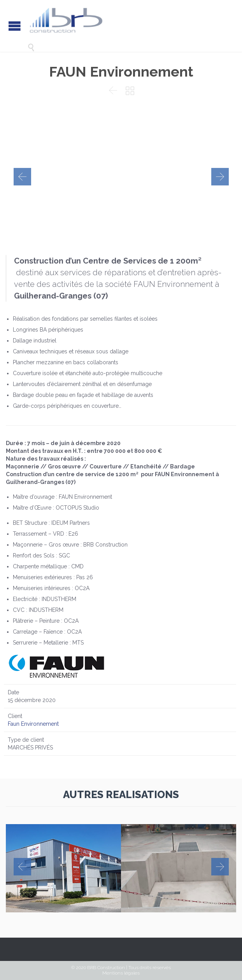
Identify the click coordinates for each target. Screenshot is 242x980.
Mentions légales (121, 973)
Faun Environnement (33, 724)
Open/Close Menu (15, 26)
